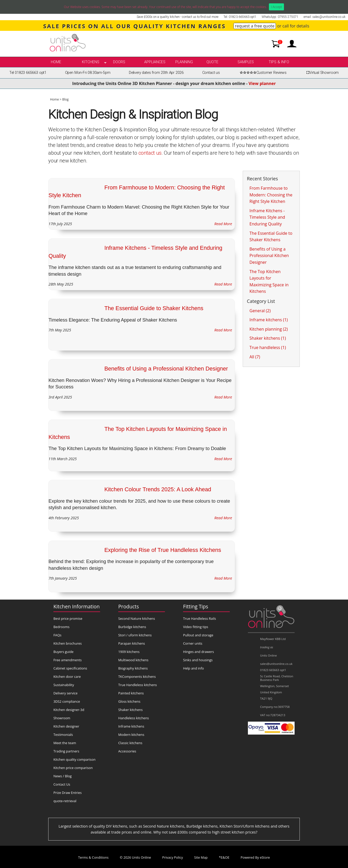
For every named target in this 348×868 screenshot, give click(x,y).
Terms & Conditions (93, 857)
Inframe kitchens (131, 726)
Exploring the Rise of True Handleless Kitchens (163, 550)
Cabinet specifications (70, 668)
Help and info (193, 668)
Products (129, 606)
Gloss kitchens (129, 701)
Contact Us (62, 784)
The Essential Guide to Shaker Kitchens (154, 308)
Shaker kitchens (130, 710)
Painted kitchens (131, 693)
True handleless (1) (268, 347)
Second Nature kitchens (137, 618)
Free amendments (68, 660)
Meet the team (65, 743)
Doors (119, 62)
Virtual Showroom (322, 73)
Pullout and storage (198, 635)
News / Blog (62, 776)
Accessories (127, 751)
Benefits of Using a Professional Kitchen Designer (166, 369)
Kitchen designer (66, 726)
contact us (150, 153)
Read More (223, 224)
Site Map (201, 857)
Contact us (211, 73)
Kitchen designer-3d (69, 710)
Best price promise (68, 618)
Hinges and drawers (199, 652)
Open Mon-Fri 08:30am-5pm (88, 73)
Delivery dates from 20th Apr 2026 (156, 73)
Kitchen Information (76, 606)
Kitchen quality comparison (74, 759)
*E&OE (224, 857)
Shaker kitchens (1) (268, 338)
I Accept (277, 7)
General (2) (260, 311)
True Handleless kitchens (138, 685)
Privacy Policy (173, 857)
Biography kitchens (133, 668)
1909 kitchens (129, 652)
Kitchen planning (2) (269, 329)
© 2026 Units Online (135, 857)
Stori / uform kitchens (135, 635)
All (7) (255, 357)
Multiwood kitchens (133, 660)
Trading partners (66, 751)
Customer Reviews (262, 73)
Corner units (193, 643)
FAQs (57, 635)
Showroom (62, 718)
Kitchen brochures (68, 643)
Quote (212, 62)
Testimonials (63, 735)
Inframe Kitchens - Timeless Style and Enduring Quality (267, 217)
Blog (65, 99)
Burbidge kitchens (132, 627)
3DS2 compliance (67, 701)
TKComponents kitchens (137, 677)
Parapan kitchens (132, 643)
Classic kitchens (130, 743)
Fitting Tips (196, 606)
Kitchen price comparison (73, 768)
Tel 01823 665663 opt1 (28, 73)
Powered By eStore (255, 857)
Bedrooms (61, 627)
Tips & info (279, 62)
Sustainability (64, 685)
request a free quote (255, 26)
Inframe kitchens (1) (269, 320)
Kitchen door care (67, 677)
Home (56, 62)
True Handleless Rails (200, 618)
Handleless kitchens (134, 718)
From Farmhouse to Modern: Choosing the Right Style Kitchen (271, 195)
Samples (246, 62)
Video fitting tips (196, 627)
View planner (262, 83)
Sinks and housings (198, 660)
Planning (184, 62)
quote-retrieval (65, 801)
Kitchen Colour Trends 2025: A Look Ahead (158, 489)
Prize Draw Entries (68, 793)
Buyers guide (63, 652)
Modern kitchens (131, 735)
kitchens (91, 62)
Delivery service (65, 693)
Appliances (155, 62)
